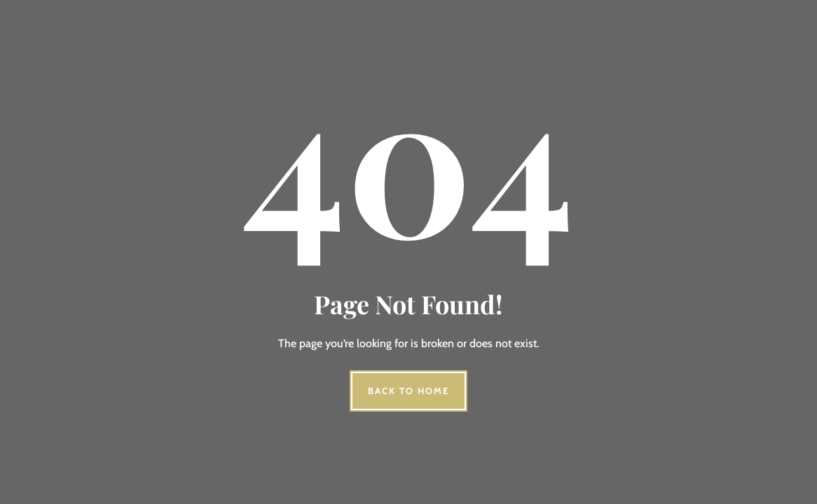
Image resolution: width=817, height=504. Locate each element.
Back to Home (408, 391)
